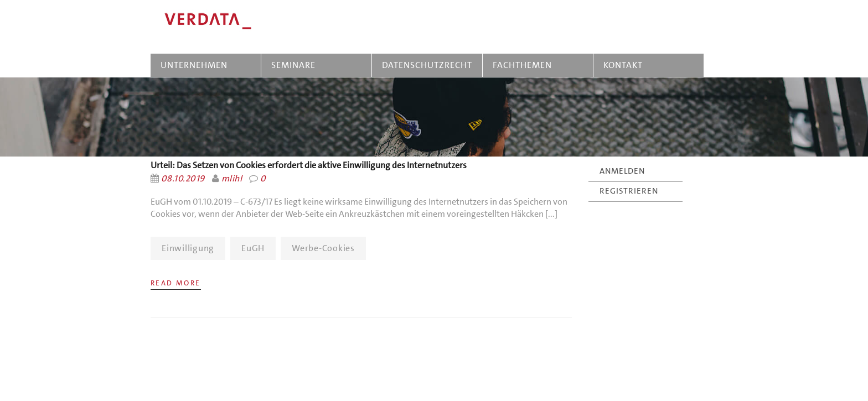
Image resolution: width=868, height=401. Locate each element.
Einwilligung (188, 248)
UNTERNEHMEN (194, 65)
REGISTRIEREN (629, 191)
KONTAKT (623, 65)
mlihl (232, 178)
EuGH (253, 248)
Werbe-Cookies (323, 248)
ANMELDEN (622, 171)
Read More (176, 283)
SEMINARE (296, 65)
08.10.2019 (183, 178)
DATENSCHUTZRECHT (427, 65)
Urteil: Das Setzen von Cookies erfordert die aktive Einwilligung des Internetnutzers (309, 165)
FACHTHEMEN (522, 65)
